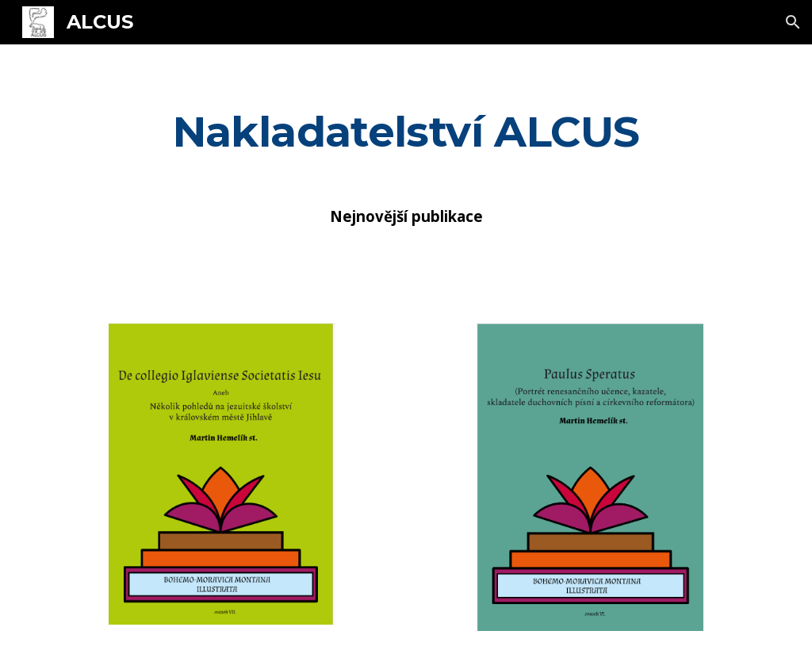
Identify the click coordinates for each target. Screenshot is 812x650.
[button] (793, 22)
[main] (406, 131)
